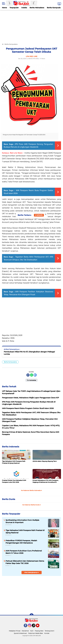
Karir (32, 631)
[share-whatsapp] (32, 375)
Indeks (24, 8)
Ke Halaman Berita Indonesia (31, 490)
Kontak (47, 633)
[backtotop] (32, 615)
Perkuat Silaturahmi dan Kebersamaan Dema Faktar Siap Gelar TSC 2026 (25, 562)
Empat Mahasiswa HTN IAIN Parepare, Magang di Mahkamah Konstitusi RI (45, 481)
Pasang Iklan (39, 631)
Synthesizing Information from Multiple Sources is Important (22, 521)
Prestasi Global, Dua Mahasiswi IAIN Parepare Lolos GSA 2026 (14, 481)
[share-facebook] (28, 375)
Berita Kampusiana (10, 362)
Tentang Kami (49, 631)
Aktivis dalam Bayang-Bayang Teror (45, 461)
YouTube (39, 626)
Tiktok (34, 626)
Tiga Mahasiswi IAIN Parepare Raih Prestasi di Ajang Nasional (14, 462)
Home (4, 8)
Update (39, 215)
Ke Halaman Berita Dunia (32, 505)
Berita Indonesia (11, 447)
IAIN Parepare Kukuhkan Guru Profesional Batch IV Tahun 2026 (24, 552)
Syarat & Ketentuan (20, 633)
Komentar (31, 380)
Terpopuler (14, 8)
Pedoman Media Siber (36, 633)
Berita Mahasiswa (37, 8)
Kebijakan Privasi (15, 631)
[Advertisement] (31, 26)
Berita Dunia (9, 499)
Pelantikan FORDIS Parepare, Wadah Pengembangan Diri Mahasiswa (21, 542)
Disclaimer (25, 631)
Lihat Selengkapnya (31, 572)
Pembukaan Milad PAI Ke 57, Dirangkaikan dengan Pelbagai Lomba (29, 353)
